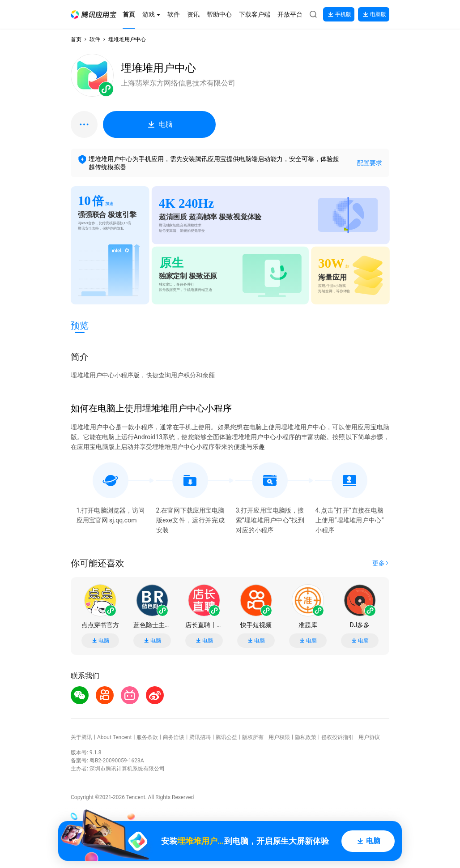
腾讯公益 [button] (226, 737)
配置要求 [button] (370, 163)
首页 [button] (76, 39)
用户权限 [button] (279, 737)
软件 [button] (95, 39)
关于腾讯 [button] (81, 737)
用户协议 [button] (369, 737)
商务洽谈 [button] (174, 737)
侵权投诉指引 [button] (337, 737)
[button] (94, 15)
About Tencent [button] (114, 737)
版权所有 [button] (253, 737)
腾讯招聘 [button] (200, 737)
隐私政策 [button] (306, 737)
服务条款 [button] (147, 737)
